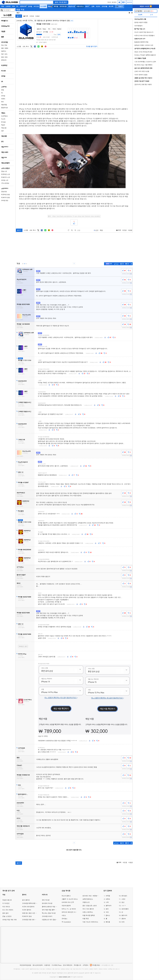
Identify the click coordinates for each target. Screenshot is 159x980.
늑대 (107, 912)
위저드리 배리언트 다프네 (70, 912)
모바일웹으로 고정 (107, 965)
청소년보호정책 (38, 965)
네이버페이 (144, 11)
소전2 (123, 899)
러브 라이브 (6, 907)
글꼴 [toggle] (79, 230)
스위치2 (8, 6)
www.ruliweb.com (65, 977)
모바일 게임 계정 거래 (10, 920)
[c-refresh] (131, 264)
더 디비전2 (6, 903)
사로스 (64, 915)
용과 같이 (5, 913)
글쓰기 (19, 16)
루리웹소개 (77, 965)
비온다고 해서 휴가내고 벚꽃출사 (144, 35)
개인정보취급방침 (25, 965)
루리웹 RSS (96, 965)
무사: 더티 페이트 (88, 909)
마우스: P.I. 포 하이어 (69, 909)
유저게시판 (63, 6)
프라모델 (104, 6)
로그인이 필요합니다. (74, 850)
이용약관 (47, 965)
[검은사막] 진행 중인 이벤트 (143, 84)
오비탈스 (65, 919)
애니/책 (111, 6)
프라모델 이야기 (47, 916)
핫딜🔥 (50, 6)
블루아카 (109, 906)
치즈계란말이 (138, 26)
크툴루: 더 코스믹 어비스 (70, 899)
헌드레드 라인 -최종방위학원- (91, 896)
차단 (101, 230)
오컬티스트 (86, 902)
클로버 (124, 919)
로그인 (130, 2)
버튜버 (108, 899)
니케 (107, 902)
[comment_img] (84, 700)
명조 (107, 909)
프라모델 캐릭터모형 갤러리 (31, 903)
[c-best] (109, 264)
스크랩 (19, 46)
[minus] (75, 230)
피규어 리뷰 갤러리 (28, 907)
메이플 (108, 922)
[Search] (37, 2)
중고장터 (114, 2)
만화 (93, 6)
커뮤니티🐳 (80, 6)
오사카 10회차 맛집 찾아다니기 (144, 32)
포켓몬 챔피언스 (88, 899)
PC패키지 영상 (27, 916)
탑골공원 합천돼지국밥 (141, 42)
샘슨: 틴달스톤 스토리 (90, 906)
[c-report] (131, 274)
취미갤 (56, 6)
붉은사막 (124, 915)
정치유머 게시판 (47, 903)
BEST (87, 6)
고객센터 (86, 965)
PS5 (3, 6)
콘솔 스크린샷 (7, 916)
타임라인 (59, 29)
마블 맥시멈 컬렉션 (89, 915)
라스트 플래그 (66, 896)
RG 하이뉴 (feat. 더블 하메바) (143, 65)
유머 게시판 (46, 900)
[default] (68, 230)
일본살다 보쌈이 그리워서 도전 (144, 45)
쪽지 (49, 29)
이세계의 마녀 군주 (68, 902)
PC (17, 6)
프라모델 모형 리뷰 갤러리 (31, 920)
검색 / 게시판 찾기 (61, 2)
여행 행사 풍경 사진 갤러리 (31, 913)
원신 (123, 902)
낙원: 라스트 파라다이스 (90, 922)
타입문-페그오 (7, 900)
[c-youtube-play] (127, 264)
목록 (26, 16)
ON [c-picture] (122, 264)
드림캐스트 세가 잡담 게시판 (51, 920)
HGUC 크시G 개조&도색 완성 (143, 52)
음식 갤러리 (26, 900)
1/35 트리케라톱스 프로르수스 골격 (145, 62)
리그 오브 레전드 (8, 910)
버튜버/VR (23, 6)
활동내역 (39, 29)
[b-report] (96, 230)
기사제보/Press (57, 965)
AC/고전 (36, 6)
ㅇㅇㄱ (124, 906)
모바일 (30, 6)
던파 (123, 922)
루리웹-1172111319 (43, 24)
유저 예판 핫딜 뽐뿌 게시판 (51, 910)
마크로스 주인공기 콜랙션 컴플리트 (145, 55)
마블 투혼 (86, 919)
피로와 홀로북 (66, 906)
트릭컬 (108, 896)
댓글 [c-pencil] (116, 264)
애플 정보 (20, 10)
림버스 (108, 915)
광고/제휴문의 (68, 965)
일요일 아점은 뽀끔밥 (141, 22)
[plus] (72, 230)
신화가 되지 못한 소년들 (142, 71)
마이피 (109, 2)
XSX (13, 6)
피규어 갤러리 (27, 910)
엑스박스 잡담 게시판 (49, 913)
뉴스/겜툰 (43, 6)
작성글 (44, 29)
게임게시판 (72, 6)
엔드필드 (124, 896)
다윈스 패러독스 (88, 912)
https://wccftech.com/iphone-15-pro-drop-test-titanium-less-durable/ (76, 216)
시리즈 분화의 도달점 (141, 75)
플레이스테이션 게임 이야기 (51, 907)
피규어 (98, 6)
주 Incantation (66, 922)
